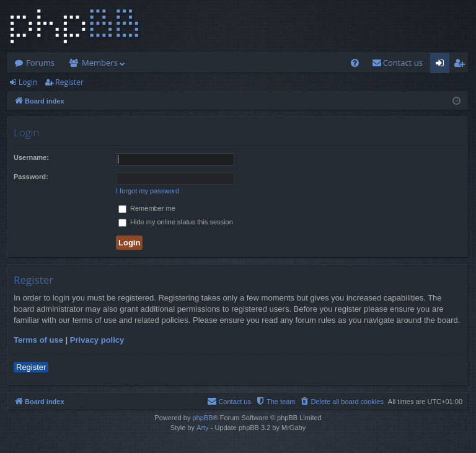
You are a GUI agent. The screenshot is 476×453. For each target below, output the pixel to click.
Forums (40, 63)
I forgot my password (148, 191)
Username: (31, 157)
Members (100, 63)
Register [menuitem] (462, 65)
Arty (203, 428)
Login (28, 82)
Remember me (147, 208)
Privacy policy (97, 340)
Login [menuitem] (442, 65)
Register (69, 82)
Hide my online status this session (176, 222)
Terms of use (38, 340)
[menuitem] (355, 63)
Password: (31, 177)
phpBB (202, 418)
